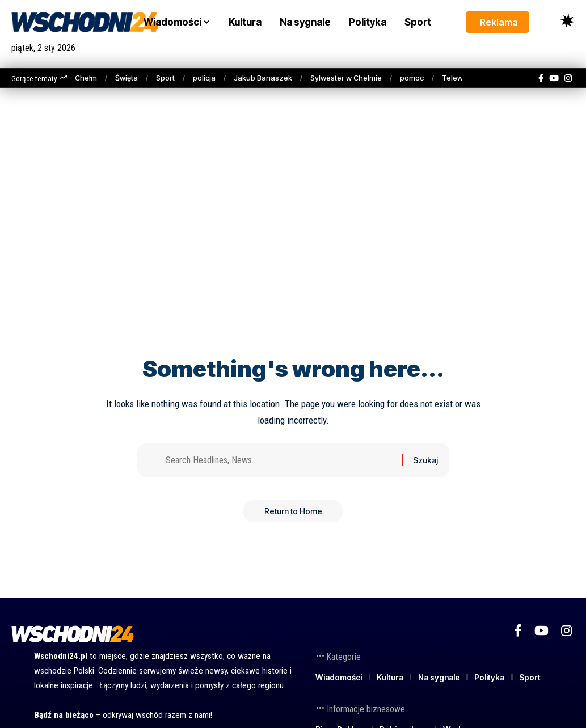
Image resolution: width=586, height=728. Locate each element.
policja (204, 78)
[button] (546, 22)
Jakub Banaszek (263, 78)
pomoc (412, 78)
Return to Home (293, 513)
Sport (165, 78)
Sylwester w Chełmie (346, 78)
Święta (127, 78)
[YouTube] (554, 78)
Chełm (86, 78)
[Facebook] (541, 78)
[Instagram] (568, 78)
